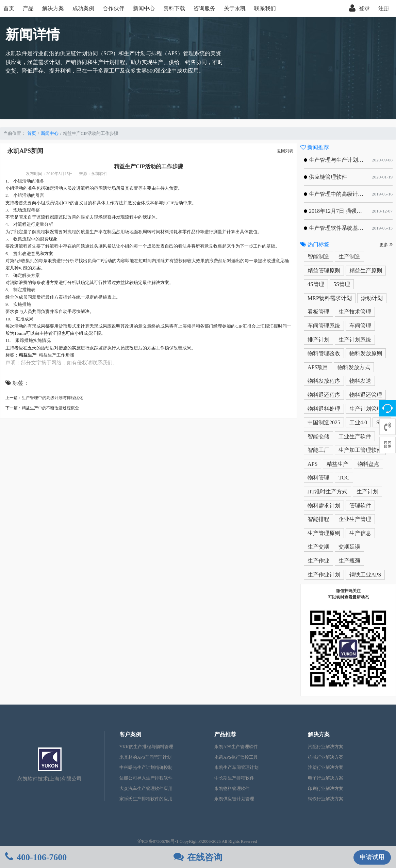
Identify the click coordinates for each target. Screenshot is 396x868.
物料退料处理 (324, 409)
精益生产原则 (366, 271)
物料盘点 (368, 464)
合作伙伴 (114, 8)
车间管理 (360, 326)
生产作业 (318, 561)
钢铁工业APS (365, 575)
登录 (359, 9)
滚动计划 (372, 298)
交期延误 (349, 547)
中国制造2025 (324, 422)
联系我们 (265, 8)
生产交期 (318, 547)
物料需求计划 (324, 506)
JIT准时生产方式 (327, 492)
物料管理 (318, 478)
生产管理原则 (324, 533)
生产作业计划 (324, 575)
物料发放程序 (324, 381)
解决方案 (53, 8)
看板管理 (318, 312)
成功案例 (83, 8)
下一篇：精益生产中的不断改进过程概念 (42, 408)
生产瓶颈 (349, 561)
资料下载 (174, 8)
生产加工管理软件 (360, 450)
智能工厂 (318, 450)
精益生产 (337, 464)
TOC (344, 478)
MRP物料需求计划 (330, 298)
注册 (384, 8)
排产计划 (318, 340)
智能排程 (318, 519)
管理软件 (360, 506)
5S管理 (342, 284)
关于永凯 (235, 8)
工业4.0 (358, 422)
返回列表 (285, 151)
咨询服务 (204, 8)
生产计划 (367, 492)
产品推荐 (225, 734)
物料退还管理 (366, 395)
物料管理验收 (324, 353)
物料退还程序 (324, 395)
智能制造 (318, 257)
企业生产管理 (355, 519)
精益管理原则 (324, 271)
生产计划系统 (355, 340)
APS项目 (318, 367)
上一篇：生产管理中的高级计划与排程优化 (44, 398)
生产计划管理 (366, 409)
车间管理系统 (324, 326)
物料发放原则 (366, 353)
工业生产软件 (355, 436)
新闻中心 (144, 8)
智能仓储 (318, 436)
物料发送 (360, 381)
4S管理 (316, 284)
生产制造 (349, 257)
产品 (28, 8)
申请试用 (372, 857)
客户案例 (130, 734)
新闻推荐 (315, 147)
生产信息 (360, 533)
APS (312, 464)
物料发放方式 (354, 367)
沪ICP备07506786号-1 (158, 841)
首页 (9, 8)
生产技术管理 (355, 312)
